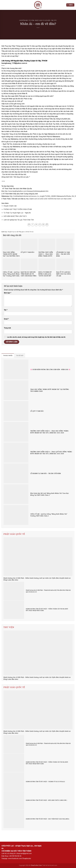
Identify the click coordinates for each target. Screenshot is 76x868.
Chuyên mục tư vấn (27, 20)
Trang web (7, 328)
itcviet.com (54, 865)
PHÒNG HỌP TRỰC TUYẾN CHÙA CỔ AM (18, 209)
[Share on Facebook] (33, 225)
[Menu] (70, 5)
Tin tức (54, 20)
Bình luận (8, 293)
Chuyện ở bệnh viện (10, 206)
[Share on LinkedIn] (47, 225)
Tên (6, 310)
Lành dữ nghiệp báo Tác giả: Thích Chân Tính (19, 220)
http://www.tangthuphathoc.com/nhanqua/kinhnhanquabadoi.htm (26, 191)
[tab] (8, 355)
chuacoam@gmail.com (24, 853)
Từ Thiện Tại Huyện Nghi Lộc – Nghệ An (17, 213)
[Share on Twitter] (36, 225)
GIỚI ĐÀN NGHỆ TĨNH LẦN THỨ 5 (15, 216)
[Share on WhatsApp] (29, 225)
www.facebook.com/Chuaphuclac (20, 858)
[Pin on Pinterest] (43, 225)
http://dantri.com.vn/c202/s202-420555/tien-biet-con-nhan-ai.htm (49, 199)
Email (6, 319)
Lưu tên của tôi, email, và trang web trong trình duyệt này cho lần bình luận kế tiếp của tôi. (36, 337)
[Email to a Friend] (40, 225)
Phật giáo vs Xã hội (43, 20)
